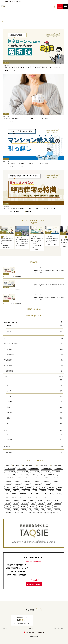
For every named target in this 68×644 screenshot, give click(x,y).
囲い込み (59, 494)
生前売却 (24, 510)
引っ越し (9, 22)
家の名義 (56, 500)
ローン (9, 396)
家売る (6, 122)
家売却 (49, 503)
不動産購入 (47, 484)
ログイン (55, 6)
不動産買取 (16, 212)
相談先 (36, 510)
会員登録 (60, 6)
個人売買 (52, 491)
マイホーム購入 (22, 468)
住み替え (8, 491)
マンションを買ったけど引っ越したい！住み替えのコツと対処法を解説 (26, 163)
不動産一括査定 (9, 478)
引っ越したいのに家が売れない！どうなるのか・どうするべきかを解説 (26, 118)
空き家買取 (8, 513)
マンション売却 (6, 247)
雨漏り (55, 513)
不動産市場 (8, 481)
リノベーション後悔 (23, 475)
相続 (8, 418)
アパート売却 (16, 465)
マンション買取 (8, 212)
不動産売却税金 (21, 247)
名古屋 (51, 494)
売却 (6, 376)
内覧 (31, 494)
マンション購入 (46, 472)
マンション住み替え (9, 167)
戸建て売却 (5, 249)
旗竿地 (55, 506)
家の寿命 (16, 503)
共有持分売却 (23, 494)
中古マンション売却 (10, 487)
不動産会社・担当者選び (22, 478)
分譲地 (37, 494)
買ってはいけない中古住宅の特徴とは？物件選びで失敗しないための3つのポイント (30, 208)
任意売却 (60, 487)
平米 (7, 506)
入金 (64, 244)
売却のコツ (16, 500)
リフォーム (34, 475)
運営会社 (5, 629)
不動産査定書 (46, 481)
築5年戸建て (18, 513)
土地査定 (30, 497)
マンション (10, 385)
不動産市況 (17, 481)
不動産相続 (8, 365)
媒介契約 (32, 500)
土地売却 (22, 497)
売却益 (24, 500)
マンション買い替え (23, 472)
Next (66, 237)
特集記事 (7, 447)
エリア (9, 434)
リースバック (57, 472)
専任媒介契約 (58, 503)
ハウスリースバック (10, 468)
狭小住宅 (16, 510)
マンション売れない (47, 468)
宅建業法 (10, 413)
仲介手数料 (51, 487)
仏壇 (36, 487)
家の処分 (48, 500)
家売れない (41, 503)
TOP (4, 22)
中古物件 (21, 487)
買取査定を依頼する (34, 584)
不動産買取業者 (37, 484)
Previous (2, 237)
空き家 (49, 510)
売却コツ (8, 500)
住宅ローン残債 (19, 167)
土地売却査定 (9, 371)
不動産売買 (8, 360)
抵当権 (48, 506)
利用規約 (31, 629)
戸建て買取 (29, 212)
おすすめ (10, 440)
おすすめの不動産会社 (9, 276)
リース (9, 391)
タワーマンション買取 (56, 465)
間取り (42, 513)
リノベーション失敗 (10, 475)
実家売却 (40, 500)
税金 (8, 423)
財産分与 (26, 513)
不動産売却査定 (9, 355)
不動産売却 (20, 246)
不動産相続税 (18, 484)
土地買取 (38, 497)
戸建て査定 (31, 506)
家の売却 (8, 503)
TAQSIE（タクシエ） (12, 322)
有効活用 (8, 510)
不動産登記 (55, 481)
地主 (45, 497)
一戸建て (10, 402)
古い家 (44, 494)
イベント (7, 338)
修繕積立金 (43, 491)
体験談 (9, 326)
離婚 (48, 513)
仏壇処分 (43, 487)
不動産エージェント (52, 475)
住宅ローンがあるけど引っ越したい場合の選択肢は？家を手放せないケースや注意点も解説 (32, 67)
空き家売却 (8, 452)
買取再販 (34, 513)
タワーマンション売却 (42, 465)
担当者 (9, 331)
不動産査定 (36, 481)
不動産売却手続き (45, 478)
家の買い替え (25, 503)
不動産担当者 (27, 481)
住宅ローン (7, 71)
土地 (8, 407)
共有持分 (14, 494)
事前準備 (29, 487)
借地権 (59, 491)
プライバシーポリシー (59, 629)
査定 (6, 431)
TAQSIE (8, 465)
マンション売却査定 (11, 344)
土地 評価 (14, 497)
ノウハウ (10, 380)
